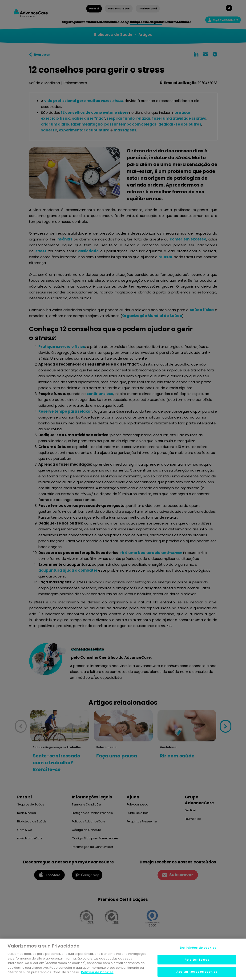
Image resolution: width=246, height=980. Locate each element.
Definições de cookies (198, 948)
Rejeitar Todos (197, 960)
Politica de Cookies (97, 972)
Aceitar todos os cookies (197, 972)
